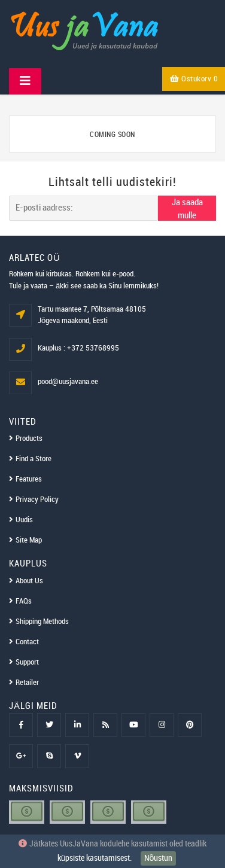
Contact (27, 642)
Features (29, 479)
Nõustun (159, 858)
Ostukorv (194, 79)
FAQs (24, 601)
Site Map (29, 540)
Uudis (24, 520)
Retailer (27, 683)
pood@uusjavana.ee (68, 382)
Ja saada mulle (187, 209)
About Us (29, 581)
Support (27, 662)
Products (29, 438)
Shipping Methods (42, 622)
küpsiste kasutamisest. (95, 858)
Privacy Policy (37, 500)
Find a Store (34, 459)
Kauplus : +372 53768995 (78, 348)
